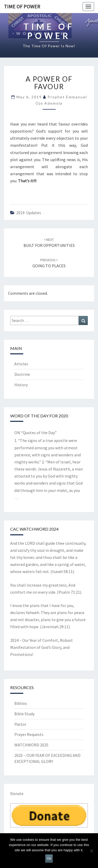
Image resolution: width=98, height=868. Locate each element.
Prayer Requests (29, 734)
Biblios (21, 703)
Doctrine (22, 374)
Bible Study (24, 714)
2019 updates (29, 213)
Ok (49, 858)
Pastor (20, 724)
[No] (91, 851)
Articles (21, 364)
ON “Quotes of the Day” (36, 433)
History (21, 385)
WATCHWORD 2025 (31, 745)
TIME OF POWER (22, 6)
